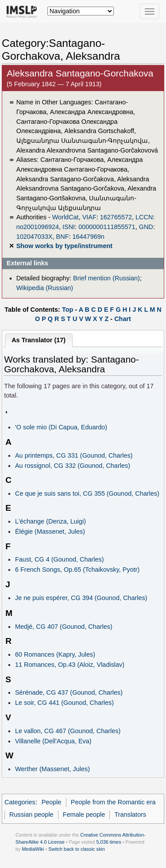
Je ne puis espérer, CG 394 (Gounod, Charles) (81, 598)
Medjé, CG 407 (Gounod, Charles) (64, 627)
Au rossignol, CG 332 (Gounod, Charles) (73, 466)
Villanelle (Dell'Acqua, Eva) (53, 741)
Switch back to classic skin (77, 849)
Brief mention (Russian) (106, 278)
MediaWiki (33, 849)
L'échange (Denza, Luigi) (50, 521)
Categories (20, 802)
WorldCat (66, 217)
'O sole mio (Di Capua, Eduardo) (61, 427)
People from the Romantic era (113, 802)
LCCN (144, 217)
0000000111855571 (107, 227)
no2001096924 (38, 227)
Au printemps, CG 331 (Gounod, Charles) (74, 455)
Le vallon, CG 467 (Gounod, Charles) (68, 731)
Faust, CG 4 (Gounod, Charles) (60, 559)
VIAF (89, 217)
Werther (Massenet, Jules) (52, 769)
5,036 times (109, 842)
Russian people (31, 814)
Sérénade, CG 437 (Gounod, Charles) (69, 692)
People (52, 802)
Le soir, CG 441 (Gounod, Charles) (64, 703)
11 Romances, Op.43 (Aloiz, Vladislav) (70, 665)
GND (146, 227)
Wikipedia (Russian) (45, 288)
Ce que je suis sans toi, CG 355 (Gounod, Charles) (87, 493)
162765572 (116, 217)
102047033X (35, 237)
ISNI (69, 227)
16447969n (89, 237)
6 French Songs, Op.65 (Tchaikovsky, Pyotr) (77, 570)
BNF (63, 237)
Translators (131, 814)
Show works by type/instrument (64, 246)
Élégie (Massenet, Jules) (50, 532)
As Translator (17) (39, 340)
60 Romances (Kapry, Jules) (55, 654)
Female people (84, 814)
